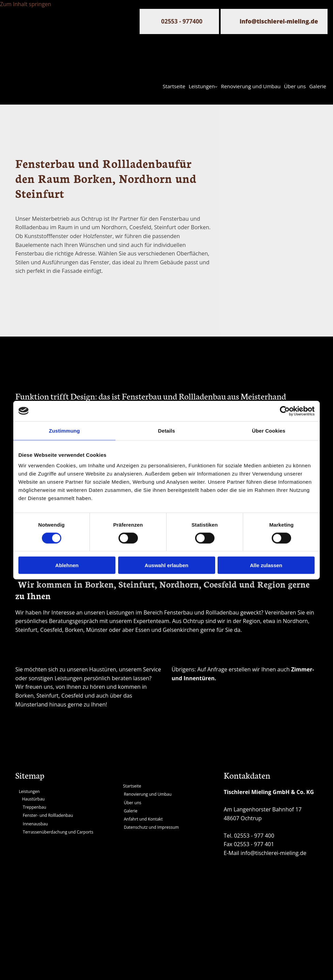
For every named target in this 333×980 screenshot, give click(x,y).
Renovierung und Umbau (251, 86)
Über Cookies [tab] (269, 430)
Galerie (318, 86)
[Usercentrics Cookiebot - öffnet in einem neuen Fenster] (285, 411)
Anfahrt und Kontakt (143, 819)
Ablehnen (67, 565)
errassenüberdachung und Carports (59, 832)
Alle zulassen (266, 565)
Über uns (295, 86)
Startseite (174, 86)
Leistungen (202, 86)
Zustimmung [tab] (65, 430)
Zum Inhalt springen (26, 4)
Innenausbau (35, 824)
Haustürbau (34, 799)
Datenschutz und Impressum (151, 827)
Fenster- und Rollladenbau (48, 815)
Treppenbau (34, 807)
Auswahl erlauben (166, 565)
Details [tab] (166, 430)
